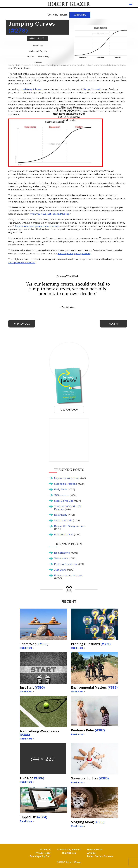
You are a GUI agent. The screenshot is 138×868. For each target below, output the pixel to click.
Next (112, 324)
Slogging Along (88, 822)
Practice (31, 56)
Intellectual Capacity (38, 51)
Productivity (44, 56)
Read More (27, 648)
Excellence (38, 46)
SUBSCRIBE (80, 15)
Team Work (34, 644)
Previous (24, 324)
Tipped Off (34, 817)
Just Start (32, 687)
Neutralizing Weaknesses (40, 733)
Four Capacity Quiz (40, 856)
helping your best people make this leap (37, 226)
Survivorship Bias (90, 778)
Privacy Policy (43, 853)
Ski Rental (45, 850)
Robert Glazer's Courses (100, 856)
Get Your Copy (69, 409)
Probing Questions (91, 644)
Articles (91, 853)
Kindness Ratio (88, 730)
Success (38, 62)
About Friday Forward (69, 850)
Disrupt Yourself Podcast (22, 262)
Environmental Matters (94, 687)
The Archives (69, 853)
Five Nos (32, 778)
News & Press (95, 850)
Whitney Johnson (32, 89)
